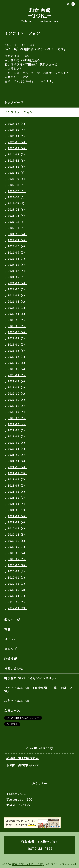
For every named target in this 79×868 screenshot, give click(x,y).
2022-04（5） (17, 431)
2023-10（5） (17, 320)
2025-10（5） (17, 173)
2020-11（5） (17, 535)
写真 (7, 630)
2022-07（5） (17, 412)
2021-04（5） (17, 504)
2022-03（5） (17, 437)
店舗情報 (11, 659)
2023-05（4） (17, 351)
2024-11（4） (17, 240)
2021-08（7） (17, 480)
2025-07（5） (17, 191)
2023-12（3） (17, 308)
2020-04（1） (17, 578)
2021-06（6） (17, 492)
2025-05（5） (17, 204)
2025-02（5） (17, 222)
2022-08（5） (17, 406)
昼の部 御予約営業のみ (23, 758)
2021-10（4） (17, 467)
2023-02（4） (17, 369)
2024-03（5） (17, 289)
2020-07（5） (17, 559)
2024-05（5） (17, 277)
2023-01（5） (17, 375)
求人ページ (12, 620)
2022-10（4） (17, 394)
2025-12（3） (17, 161)
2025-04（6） (17, 210)
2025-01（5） (17, 228)
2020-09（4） (17, 547)
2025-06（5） (17, 197)
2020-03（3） (17, 584)
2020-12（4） (17, 529)
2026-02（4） (17, 148)
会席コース (12, 711)
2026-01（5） (17, 155)
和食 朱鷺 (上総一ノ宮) (28, 864)
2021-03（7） (17, 510)
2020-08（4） (17, 553)
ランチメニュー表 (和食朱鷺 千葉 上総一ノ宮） (38, 690)
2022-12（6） (17, 381)
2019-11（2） (17, 608)
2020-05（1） (17, 572)
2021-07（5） (17, 486)
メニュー (11, 639)
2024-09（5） (17, 253)
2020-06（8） (17, 565)
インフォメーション (18, 112)
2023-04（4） (17, 357)
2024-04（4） (17, 283)
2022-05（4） (17, 424)
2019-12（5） (17, 602)
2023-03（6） (17, 363)
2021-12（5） (17, 455)
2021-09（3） (17, 473)
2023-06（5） (17, 345)
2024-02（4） (17, 296)
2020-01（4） (17, 596)
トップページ (14, 103)
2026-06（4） (17, 124)
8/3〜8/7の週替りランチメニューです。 (36, 49)
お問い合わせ (14, 669)
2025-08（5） (17, 185)
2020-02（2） (17, 590)
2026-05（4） (17, 130)
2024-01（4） (17, 302)
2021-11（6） (17, 461)
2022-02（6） (17, 443)
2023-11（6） (17, 314)
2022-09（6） (17, 400)
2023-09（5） (17, 326)
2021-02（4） (17, 516)
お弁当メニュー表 (17, 701)
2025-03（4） (17, 216)
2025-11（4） (17, 167)
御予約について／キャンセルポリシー (31, 678)
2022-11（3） (17, 388)
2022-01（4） (17, 449)
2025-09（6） (17, 179)
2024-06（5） (17, 271)
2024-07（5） (17, 265)
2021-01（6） (17, 522)
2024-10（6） (17, 247)
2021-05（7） (17, 498)
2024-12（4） (17, 234)
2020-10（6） (17, 541)
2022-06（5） (17, 418)
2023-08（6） (17, 332)
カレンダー (12, 649)
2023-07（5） (17, 339)
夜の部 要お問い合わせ (23, 765)
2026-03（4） (17, 142)
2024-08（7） (17, 259)
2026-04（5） (17, 136)
